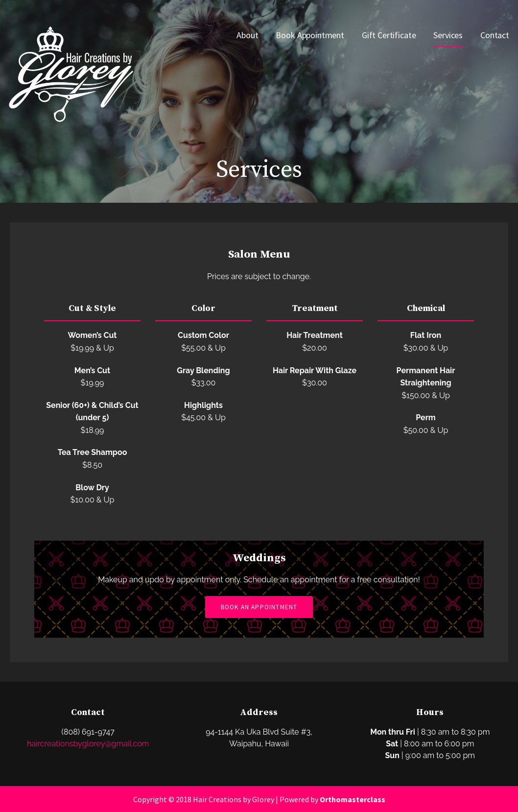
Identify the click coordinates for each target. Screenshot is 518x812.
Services (448, 35)
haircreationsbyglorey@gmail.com (88, 744)
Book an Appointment (259, 607)
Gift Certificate (389, 35)
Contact (495, 35)
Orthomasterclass (353, 799)
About (247, 35)
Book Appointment (310, 35)
